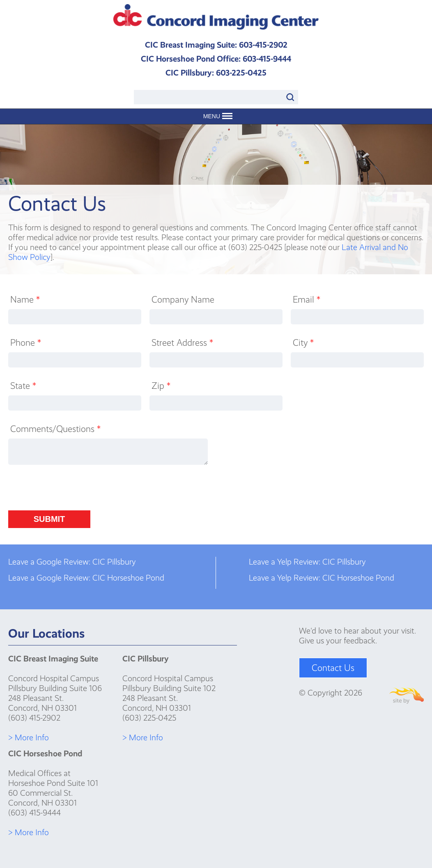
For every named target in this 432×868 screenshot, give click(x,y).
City (303, 343)
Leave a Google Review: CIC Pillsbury (72, 562)
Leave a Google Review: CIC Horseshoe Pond (86, 578)
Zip (161, 386)
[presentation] (71, 490)
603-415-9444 (267, 59)
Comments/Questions (55, 429)
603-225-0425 (241, 73)
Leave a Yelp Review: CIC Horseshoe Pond (322, 578)
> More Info (29, 737)
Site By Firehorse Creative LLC (407, 696)
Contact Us (333, 668)
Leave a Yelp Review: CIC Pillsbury (307, 562)
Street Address (182, 343)
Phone (26, 343)
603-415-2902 (263, 45)
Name (25, 300)
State (23, 386)
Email (307, 300)
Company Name (183, 300)
